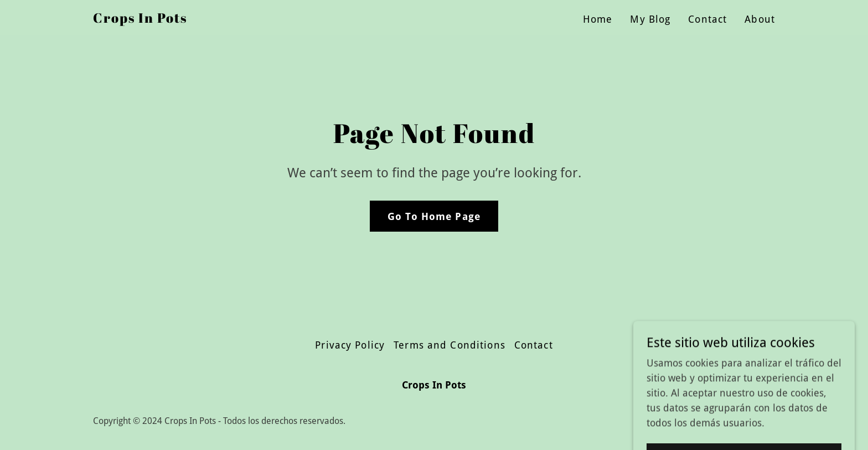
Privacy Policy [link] (350, 345)
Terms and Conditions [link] (449, 345)
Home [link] (598, 19)
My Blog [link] (650, 19)
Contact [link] (707, 19)
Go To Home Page (434, 216)
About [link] (760, 19)
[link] (140, 19)
